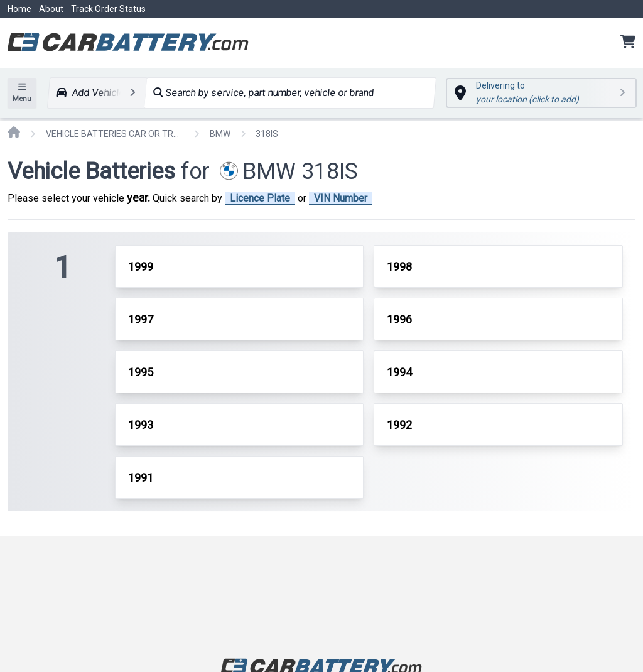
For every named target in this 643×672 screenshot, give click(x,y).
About (51, 9)
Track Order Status (108, 9)
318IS (267, 134)
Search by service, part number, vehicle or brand (263, 93)
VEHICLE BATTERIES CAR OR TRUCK (115, 134)
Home (19, 9)
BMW (220, 134)
